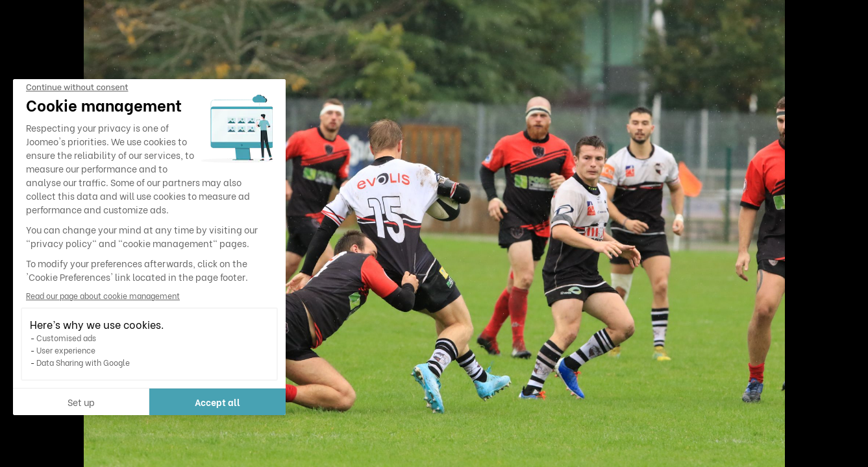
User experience (66, 350)
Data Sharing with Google (83, 362)
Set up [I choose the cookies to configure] (81, 402)
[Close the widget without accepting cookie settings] (77, 88)
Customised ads (66, 338)
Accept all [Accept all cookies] (217, 402)
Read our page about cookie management (103, 295)
